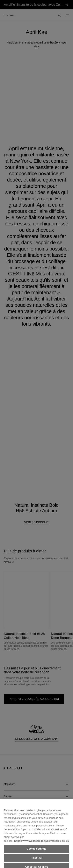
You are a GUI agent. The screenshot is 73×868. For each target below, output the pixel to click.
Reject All (36, 860)
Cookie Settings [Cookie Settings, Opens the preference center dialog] (36, 851)
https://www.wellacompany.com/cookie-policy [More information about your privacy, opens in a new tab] (42, 843)
